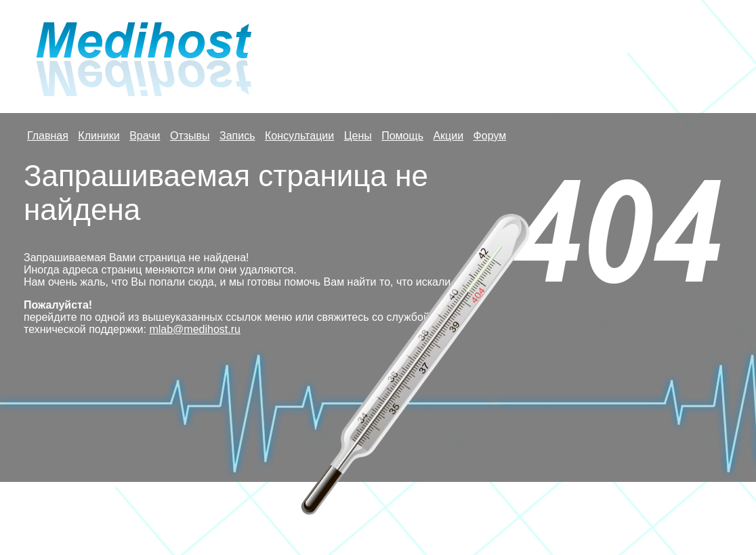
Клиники (99, 136)
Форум (490, 136)
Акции (448, 136)
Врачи (145, 136)
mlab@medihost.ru (195, 329)
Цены (358, 136)
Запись (237, 136)
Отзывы (190, 136)
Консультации (299, 136)
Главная (48, 136)
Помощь (402, 136)
